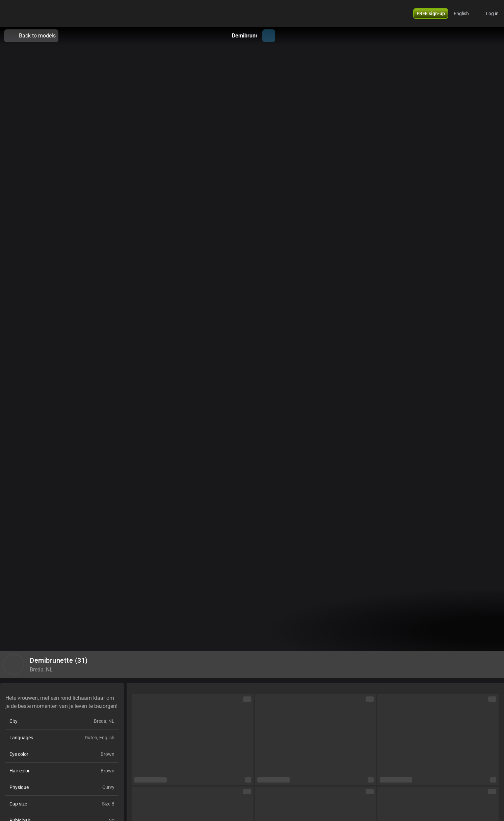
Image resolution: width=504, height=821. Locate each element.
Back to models (31, 36)
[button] (431, 14)
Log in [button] (492, 14)
